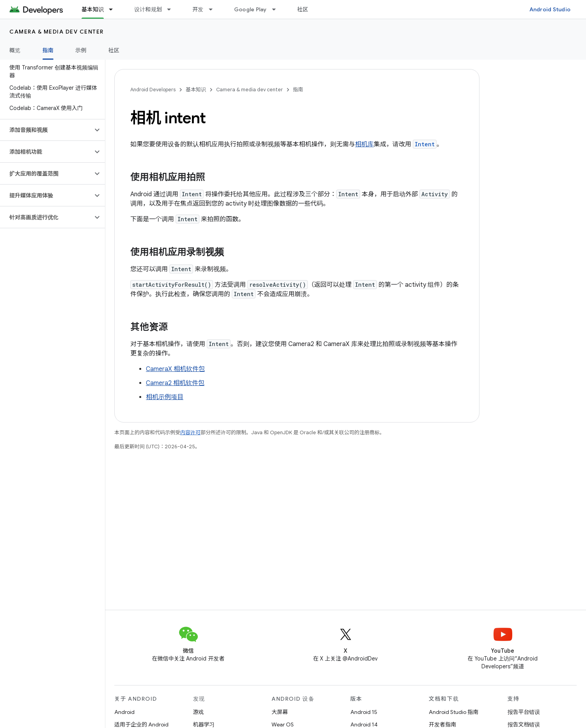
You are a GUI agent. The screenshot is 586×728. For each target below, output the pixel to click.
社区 (303, 9)
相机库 (364, 144)
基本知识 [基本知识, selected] (93, 9)
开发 (198, 9)
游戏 (199, 712)
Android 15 (364, 712)
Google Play (250, 9)
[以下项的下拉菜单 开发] (214, 9)
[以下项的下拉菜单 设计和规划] (172, 9)
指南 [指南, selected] (48, 50)
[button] (46, 130)
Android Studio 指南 (454, 712)
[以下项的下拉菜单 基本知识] (114, 9)
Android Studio (550, 9)
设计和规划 (148, 9)
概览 (15, 50)
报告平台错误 (524, 712)
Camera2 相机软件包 (175, 383)
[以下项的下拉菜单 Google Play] (277, 9)
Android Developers (153, 90)
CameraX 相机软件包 (175, 369)
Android (124, 712)
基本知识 (196, 90)
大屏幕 (280, 712)
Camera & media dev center (57, 32)
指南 (298, 90)
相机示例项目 (165, 397)
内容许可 (190, 432)
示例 (81, 50)
